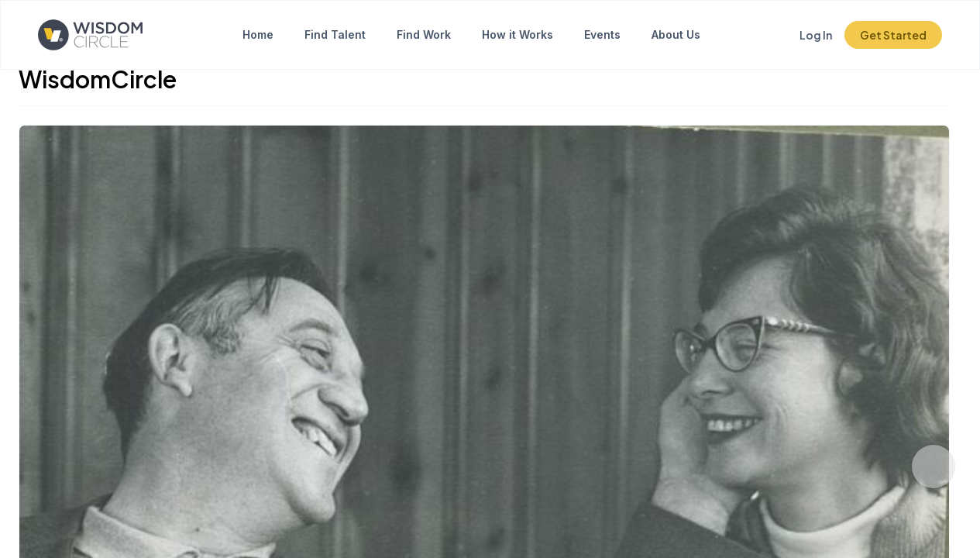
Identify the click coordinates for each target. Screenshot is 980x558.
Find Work (424, 34)
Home (258, 34)
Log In (816, 35)
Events (602, 34)
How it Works (518, 34)
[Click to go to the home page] (90, 35)
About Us (676, 34)
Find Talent (335, 34)
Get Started (893, 35)
